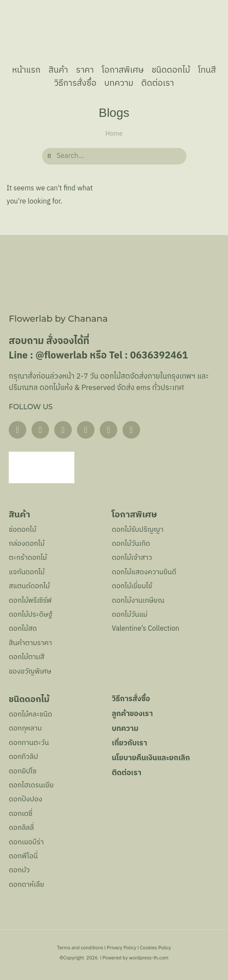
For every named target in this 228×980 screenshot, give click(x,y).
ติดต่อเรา (158, 83)
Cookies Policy (156, 948)
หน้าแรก (26, 70)
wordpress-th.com (148, 958)
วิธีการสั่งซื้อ (75, 83)
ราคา (85, 70)
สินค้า (58, 70)
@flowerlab (61, 356)
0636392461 (159, 356)
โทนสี (207, 70)
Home (114, 134)
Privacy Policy (122, 948)
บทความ (119, 83)
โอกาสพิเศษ (123, 70)
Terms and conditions (80, 948)
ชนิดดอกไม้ (171, 70)
